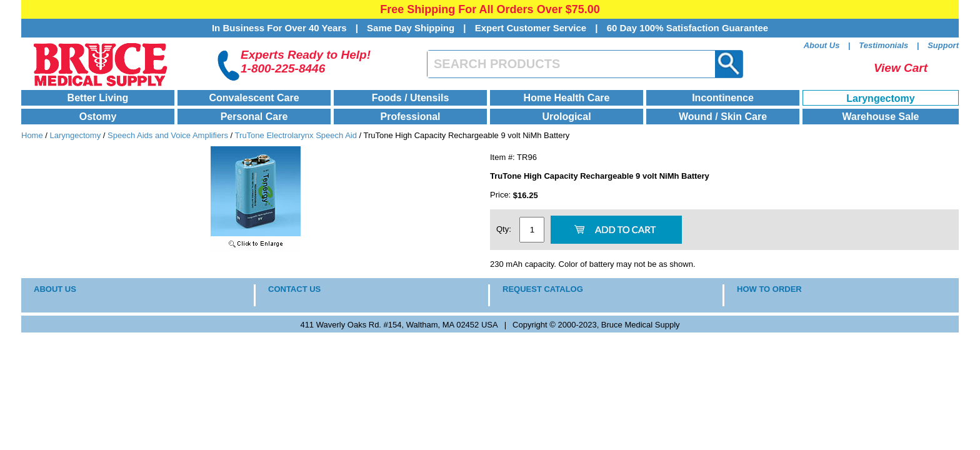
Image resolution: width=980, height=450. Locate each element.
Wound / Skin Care (723, 117)
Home (32, 135)
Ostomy (98, 117)
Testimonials (883, 45)
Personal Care (254, 117)
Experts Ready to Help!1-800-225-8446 (306, 62)
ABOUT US (55, 289)
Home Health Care (567, 98)
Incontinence (723, 98)
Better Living (98, 98)
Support (943, 45)
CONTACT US (294, 289)
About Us (822, 45)
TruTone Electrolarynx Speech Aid (296, 135)
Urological (566, 117)
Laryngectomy (880, 98)
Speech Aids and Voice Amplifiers (168, 135)
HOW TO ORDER (769, 289)
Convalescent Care (254, 98)
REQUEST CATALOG (543, 289)
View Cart (901, 68)
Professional (410, 117)
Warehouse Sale (880, 117)
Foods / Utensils (411, 98)
